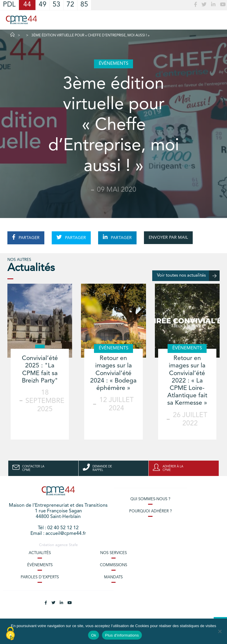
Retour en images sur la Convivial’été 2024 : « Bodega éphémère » (113, 373)
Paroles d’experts (40, 577)
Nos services (113, 553)
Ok (94, 635)
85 (84, 5)
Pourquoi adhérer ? (150, 511)
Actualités (40, 553)
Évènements (40, 565)
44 (27, 5)
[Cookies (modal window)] (10, 634)
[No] (220, 631)
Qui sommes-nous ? (150, 499)
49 (43, 5)
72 (70, 5)
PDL (9, 5)
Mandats (113, 577)
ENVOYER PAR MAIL (168, 238)
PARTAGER (26, 237)
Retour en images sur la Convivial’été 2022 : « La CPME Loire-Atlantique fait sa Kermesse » (187, 381)
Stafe (73, 545)
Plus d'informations (122, 635)
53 (56, 5)
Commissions (113, 565)
